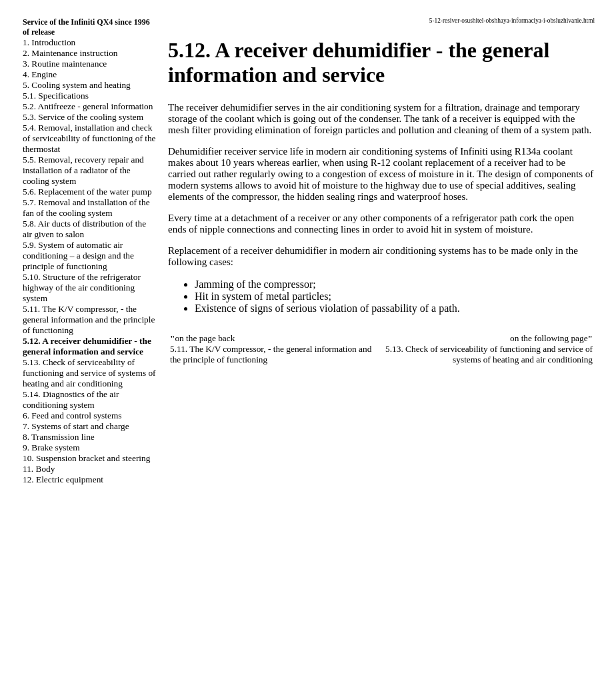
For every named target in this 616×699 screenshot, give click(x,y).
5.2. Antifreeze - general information (88, 106)
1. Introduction (49, 42)
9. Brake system (51, 447)
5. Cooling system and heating (77, 85)
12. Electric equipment (63, 479)
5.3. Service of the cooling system (83, 117)
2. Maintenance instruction (70, 53)
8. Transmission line (59, 437)
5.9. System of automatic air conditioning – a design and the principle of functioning (78, 256)
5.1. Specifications (56, 96)
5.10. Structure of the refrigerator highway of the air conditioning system (82, 288)
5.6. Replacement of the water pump (87, 192)
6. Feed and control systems (72, 415)
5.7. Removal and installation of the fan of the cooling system (86, 208)
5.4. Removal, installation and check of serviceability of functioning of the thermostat (89, 138)
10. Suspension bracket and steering (86, 458)
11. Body (39, 469)
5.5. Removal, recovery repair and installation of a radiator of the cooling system (83, 170)
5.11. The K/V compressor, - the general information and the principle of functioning (89, 320)
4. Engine (40, 74)
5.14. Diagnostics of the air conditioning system (71, 399)
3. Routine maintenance (65, 64)
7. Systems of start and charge (76, 426)
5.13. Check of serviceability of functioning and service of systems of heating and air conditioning (89, 373)
